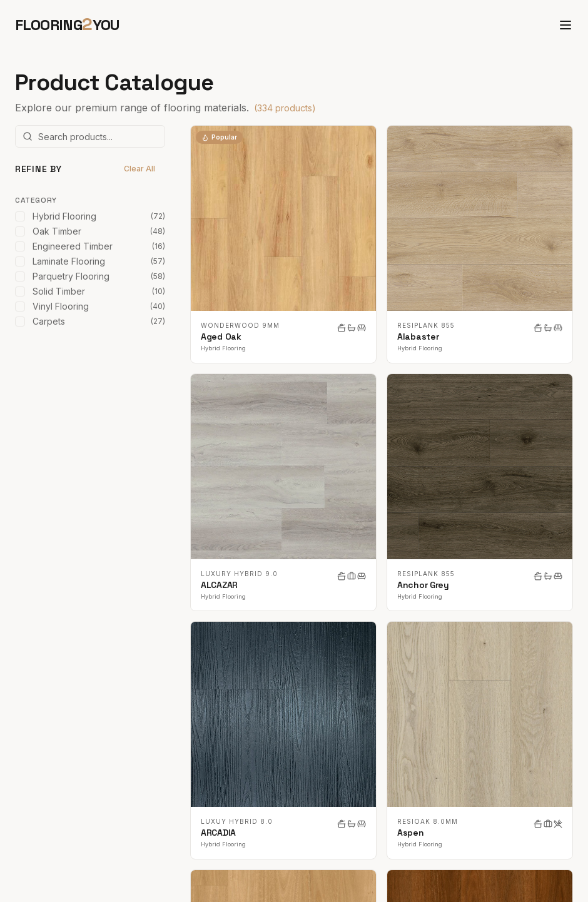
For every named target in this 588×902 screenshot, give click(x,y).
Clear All (139, 169)
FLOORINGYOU (68, 24)
